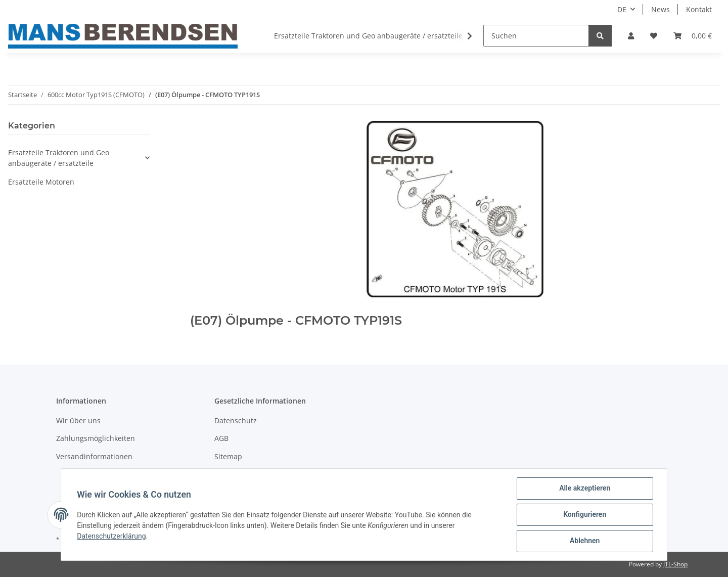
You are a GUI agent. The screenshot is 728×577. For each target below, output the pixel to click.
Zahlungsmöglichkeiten (96, 438)
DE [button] (622, 9)
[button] (631, 36)
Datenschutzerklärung (112, 536)
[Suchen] (536, 36)
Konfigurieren (584, 515)
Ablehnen (584, 541)
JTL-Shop (675, 564)
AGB (221, 438)
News (661, 9)
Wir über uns (78, 420)
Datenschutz (236, 420)
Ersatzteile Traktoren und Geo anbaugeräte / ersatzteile (59, 158)
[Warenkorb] (693, 36)
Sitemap (228, 456)
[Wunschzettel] (654, 36)
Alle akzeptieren (584, 489)
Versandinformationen (94, 456)
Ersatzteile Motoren (41, 182)
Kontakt (699, 9)
